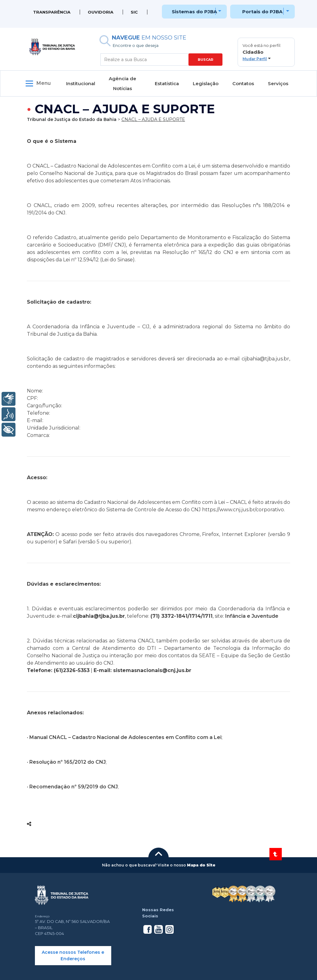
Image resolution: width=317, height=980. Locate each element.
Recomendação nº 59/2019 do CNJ (74, 787)
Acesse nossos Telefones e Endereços (73, 955)
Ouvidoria (101, 12)
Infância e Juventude (252, 616)
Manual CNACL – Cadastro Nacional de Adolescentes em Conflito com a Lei (125, 737)
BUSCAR (205, 60)
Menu (44, 83)
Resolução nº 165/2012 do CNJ (68, 762)
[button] (266, 52)
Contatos (243, 83)
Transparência (52, 12)
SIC (134, 12)
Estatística (167, 83)
